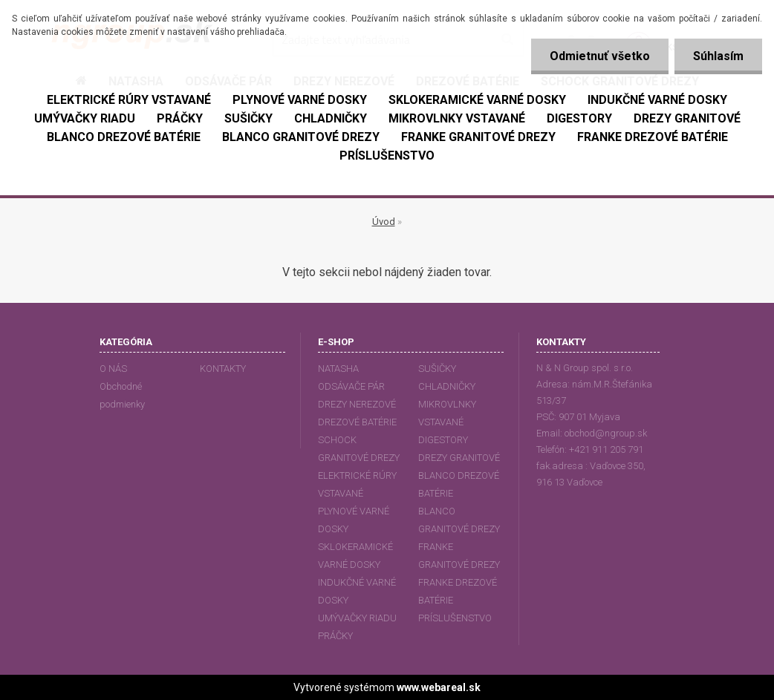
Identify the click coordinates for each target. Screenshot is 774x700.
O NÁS (113, 369)
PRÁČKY (335, 636)
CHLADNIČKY (447, 386)
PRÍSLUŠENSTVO (455, 618)
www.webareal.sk (439, 687)
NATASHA (338, 369)
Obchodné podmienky (122, 395)
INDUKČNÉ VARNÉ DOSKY (357, 591)
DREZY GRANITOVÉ (459, 458)
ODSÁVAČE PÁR (351, 386)
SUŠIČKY (437, 369)
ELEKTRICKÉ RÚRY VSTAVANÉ (357, 484)
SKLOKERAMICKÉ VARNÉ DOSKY (355, 556)
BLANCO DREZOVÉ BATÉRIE (459, 484)
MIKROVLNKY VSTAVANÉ (447, 413)
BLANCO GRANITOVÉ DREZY (459, 520)
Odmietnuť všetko (600, 56)
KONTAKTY (223, 369)
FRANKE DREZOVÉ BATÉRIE (458, 591)
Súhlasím (718, 56)
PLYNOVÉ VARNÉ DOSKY (354, 520)
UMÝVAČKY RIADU (357, 618)
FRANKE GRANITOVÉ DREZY (459, 556)
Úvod (384, 222)
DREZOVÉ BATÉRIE (357, 422)
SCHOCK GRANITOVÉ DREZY (359, 449)
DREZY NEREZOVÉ (357, 404)
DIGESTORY (443, 440)
